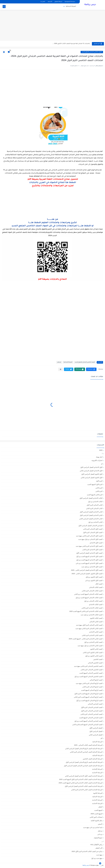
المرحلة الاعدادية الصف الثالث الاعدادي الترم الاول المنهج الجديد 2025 (81, 779)
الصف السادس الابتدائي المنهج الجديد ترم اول (88, 721)
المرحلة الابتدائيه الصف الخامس (93, 759)
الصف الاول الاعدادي (96, 543)
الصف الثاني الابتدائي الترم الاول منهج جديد (89, 625)
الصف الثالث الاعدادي (96, 604)
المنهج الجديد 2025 (97, 814)
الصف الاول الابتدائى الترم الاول (93, 532)
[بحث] (4, 7)
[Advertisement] (52, 25)
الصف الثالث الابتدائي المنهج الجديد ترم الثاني (88, 594)
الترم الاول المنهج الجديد (95, 484)
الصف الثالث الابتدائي (96, 587)
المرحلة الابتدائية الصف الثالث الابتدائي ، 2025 (88, 745)
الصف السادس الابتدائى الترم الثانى (91, 714)
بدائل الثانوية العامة (97, 821)
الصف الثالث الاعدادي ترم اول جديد (92, 615)
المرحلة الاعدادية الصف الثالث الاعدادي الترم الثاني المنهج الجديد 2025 (81, 783)
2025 (101, 450)
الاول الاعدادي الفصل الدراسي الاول (91, 467)
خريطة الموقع (58, 2)
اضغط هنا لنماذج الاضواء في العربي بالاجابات (53, 183)
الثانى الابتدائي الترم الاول (95, 505)
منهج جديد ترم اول (97, 858)
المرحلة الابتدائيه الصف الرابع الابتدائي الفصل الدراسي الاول (84, 762)
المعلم (101, 807)
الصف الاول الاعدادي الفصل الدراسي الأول (89, 553)
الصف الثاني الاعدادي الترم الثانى (92, 635)
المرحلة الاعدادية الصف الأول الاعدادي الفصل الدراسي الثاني (84, 776)
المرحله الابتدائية (97, 797)
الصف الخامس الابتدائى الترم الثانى (92, 670)
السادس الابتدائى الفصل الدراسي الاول (90, 526)
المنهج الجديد (98, 810)
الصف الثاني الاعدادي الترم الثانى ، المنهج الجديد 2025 (86, 639)
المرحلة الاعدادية (97, 772)
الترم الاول (99, 481)
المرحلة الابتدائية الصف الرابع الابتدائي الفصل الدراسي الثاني (84, 748)
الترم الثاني (99, 491)
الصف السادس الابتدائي (95, 704)
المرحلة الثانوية (98, 793)
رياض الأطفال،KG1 (96, 845)
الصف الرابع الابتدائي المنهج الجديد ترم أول (89, 700)
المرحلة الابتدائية (71, 6)
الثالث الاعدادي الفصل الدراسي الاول (91, 498)
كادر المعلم (99, 848)
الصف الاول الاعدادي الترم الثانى (92, 550)
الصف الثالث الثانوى (96, 618)
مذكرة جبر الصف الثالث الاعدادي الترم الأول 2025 (87, 851)
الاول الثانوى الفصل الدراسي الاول (92, 474)
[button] (91, 369)
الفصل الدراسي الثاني (96, 735)
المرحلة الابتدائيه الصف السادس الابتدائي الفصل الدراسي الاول (83, 766)
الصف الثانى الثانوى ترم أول (94, 656)
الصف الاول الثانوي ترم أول (94, 577)
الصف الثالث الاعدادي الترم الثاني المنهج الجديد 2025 (86, 611)
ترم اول (59, 362)
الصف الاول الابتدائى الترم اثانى (93, 529)
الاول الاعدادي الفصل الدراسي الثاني (91, 471)
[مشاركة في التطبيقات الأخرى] (61, 369)
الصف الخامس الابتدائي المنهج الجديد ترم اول (88, 676)
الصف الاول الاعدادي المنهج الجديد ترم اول (89, 560)
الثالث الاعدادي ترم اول (95, 502)
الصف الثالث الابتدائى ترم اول (93, 601)
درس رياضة (90, 5)
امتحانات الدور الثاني (96, 817)
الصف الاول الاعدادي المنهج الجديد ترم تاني (89, 563)
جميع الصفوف (98, 838)
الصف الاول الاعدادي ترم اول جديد (92, 567)
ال (102, 464)
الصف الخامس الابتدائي (95, 663)
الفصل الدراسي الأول (96, 728)
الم (102, 738)
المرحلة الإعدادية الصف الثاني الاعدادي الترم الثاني (87, 790)
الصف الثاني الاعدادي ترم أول (93, 642)
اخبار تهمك (99, 457)
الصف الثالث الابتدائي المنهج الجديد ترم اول (89, 598)
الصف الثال (99, 584)
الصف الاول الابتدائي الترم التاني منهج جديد (89, 536)
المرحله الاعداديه (97, 803)
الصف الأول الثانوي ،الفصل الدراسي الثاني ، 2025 (87, 574)
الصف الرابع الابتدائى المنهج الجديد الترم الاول (88, 694)
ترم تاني (100, 834)
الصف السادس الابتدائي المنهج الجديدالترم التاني (87, 724)
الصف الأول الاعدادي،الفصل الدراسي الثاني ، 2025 (87, 570)
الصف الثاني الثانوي (96, 649)
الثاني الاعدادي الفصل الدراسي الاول (91, 515)
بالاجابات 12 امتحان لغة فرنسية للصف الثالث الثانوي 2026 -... (71, 44)
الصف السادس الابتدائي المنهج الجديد (91, 718)
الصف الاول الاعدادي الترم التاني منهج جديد (89, 546)
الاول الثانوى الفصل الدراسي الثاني (92, 478)
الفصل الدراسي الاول (96, 731)
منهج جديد (99, 855)
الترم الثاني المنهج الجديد (95, 495)
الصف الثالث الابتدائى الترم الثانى (92, 591)
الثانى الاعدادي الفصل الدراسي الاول (91, 512)
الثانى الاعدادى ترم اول (95, 522)
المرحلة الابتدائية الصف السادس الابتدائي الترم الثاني (86, 752)
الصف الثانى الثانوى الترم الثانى (93, 652)
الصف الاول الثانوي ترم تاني (94, 580)
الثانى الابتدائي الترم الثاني (94, 508)
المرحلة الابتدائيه (97, 755)
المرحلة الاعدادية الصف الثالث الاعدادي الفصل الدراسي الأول (84, 786)
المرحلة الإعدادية (97, 769)
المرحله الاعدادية (97, 800)
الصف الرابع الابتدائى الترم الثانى (92, 687)
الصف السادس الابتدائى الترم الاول (92, 711)
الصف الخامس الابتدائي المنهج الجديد (92, 52)
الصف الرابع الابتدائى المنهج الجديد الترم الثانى (88, 697)
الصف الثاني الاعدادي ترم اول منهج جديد (90, 646)
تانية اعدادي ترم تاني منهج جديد (93, 827)
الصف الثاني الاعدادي (96, 632)
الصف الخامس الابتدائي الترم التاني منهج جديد (88, 666)
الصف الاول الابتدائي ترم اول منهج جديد (90, 539)
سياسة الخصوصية (70, 2)
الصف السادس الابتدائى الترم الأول (92, 707)
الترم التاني (99, 488)
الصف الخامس (98, 659)
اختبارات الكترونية (97, 460)
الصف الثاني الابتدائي (96, 622)
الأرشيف (50, 2)
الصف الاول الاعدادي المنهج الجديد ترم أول (89, 556)
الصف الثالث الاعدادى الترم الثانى (92, 608)
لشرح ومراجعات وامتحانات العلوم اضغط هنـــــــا (52, 223)
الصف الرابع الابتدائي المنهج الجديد (92, 690)
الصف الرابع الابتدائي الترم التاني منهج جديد (89, 683)
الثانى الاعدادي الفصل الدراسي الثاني (91, 519)
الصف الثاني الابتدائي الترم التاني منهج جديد (89, 628)
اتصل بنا (43, 2)
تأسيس (100, 824)
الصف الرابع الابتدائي (96, 680)
